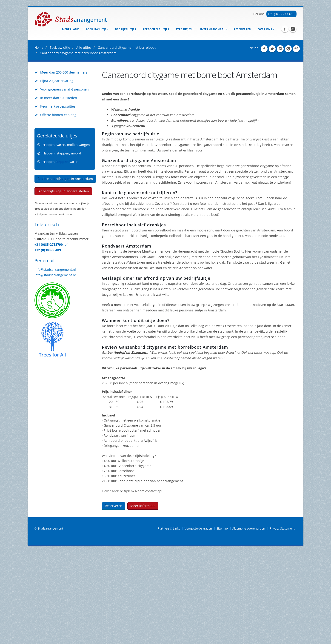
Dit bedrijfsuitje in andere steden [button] (63, 283)
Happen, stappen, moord (62, 245)
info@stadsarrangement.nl (55, 362)
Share (264, 141)
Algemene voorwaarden (249, 621)
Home (39, 140)
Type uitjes (185, 29)
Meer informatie (143, 598)
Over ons (266, 29)
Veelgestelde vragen (198, 621)
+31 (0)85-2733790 (281, 14)
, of (65, 337)
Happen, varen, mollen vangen (66, 237)
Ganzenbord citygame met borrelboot (127, 140)
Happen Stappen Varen (60, 254)
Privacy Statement (282, 621)
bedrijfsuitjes (126, 29)
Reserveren (242, 29)
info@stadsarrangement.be (56, 367)
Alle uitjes (84, 140)
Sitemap (222, 621)
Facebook (285, 29)
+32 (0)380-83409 (48, 342)
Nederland (71, 29)
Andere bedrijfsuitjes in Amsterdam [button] (65, 271)
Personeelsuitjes (156, 29)
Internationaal (214, 29)
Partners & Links (169, 621)
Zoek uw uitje (97, 29)
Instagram (293, 29)
